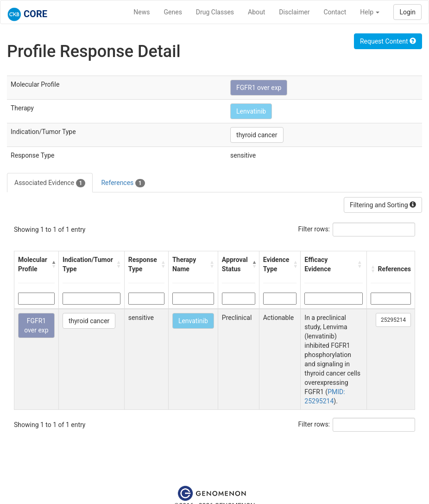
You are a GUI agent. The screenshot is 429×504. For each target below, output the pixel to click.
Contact (335, 12)
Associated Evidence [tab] (50, 183)
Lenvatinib (251, 111)
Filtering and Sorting (383, 205)
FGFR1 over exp (259, 88)
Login (407, 12)
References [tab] (123, 183)
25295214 (393, 320)
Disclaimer (294, 12)
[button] (53, 264)
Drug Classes (215, 12)
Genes (173, 12)
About (256, 12)
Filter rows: (314, 229)
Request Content (388, 41)
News (142, 12)
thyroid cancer (257, 135)
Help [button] (370, 12)
